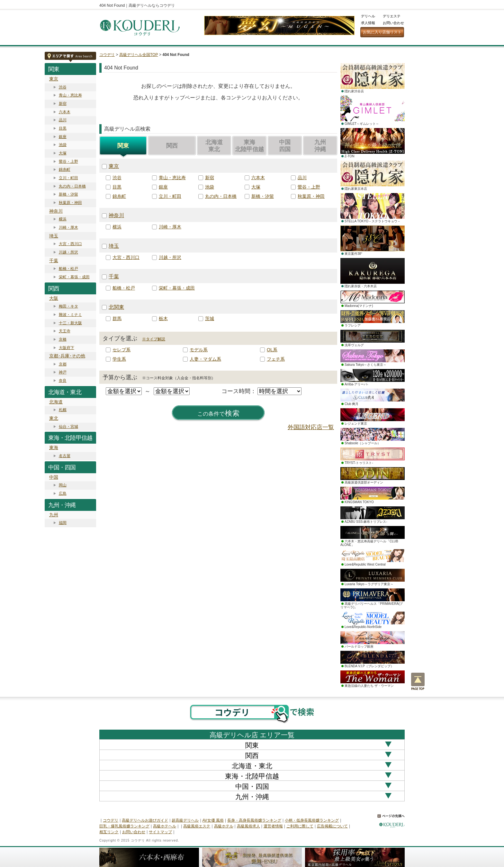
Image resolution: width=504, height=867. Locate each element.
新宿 (63, 104)
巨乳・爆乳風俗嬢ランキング (124, 826)
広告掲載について (332, 826)
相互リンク (109, 832)
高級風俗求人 (248, 826)
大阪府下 (67, 348)
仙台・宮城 (68, 427)
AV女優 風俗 (213, 820)
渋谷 (63, 87)
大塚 (63, 153)
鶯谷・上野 (68, 161)
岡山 (63, 485)
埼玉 (54, 236)
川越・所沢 (68, 252)
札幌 (63, 410)
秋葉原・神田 (70, 203)
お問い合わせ (393, 23)
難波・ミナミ (70, 315)
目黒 (63, 128)
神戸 (63, 372)
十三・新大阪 (70, 323)
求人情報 (368, 23)
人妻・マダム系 (205, 359)
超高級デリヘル (185, 820)
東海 (54, 447)
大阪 (54, 298)
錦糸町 (65, 170)
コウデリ (107, 55)
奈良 (63, 381)
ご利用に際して (300, 826)
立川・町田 (68, 178)
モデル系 (199, 350)
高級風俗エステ (197, 826)
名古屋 (65, 456)
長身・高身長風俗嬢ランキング (254, 820)
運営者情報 (273, 826)
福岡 (63, 523)
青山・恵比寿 (70, 95)
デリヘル (368, 16)
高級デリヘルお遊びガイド (145, 820)
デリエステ (392, 16)
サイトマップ (160, 832)
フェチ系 (276, 359)
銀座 (63, 137)
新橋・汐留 (68, 194)
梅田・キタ (68, 306)
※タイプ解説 (154, 339)
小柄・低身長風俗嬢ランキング (312, 820)
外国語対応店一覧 (311, 427)
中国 (54, 477)
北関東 (116, 307)
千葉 (54, 261)
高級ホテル (224, 826)
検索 (219, 413)
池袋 (63, 145)
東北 (54, 418)
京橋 (63, 339)
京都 (63, 364)
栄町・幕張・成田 (74, 277)
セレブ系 (122, 350)
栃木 (163, 318)
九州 (54, 515)
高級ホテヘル (165, 826)
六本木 (65, 112)
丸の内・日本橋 (72, 186)
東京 (54, 79)
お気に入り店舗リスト (382, 32)
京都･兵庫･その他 (67, 356)
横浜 (63, 219)
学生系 (119, 359)
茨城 (210, 318)
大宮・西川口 (70, 244)
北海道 (56, 402)
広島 (63, 493)
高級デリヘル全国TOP (139, 55)
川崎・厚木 (68, 227)
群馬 (117, 318)
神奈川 (56, 211)
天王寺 (65, 331)
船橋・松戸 (68, 269)
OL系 (272, 350)
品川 (63, 120)
